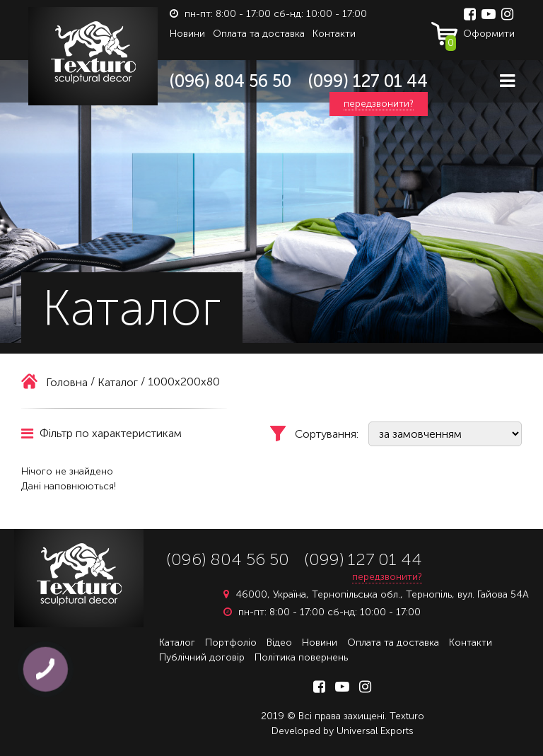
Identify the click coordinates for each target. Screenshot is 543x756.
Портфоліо (231, 642)
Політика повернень (301, 657)
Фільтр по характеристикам (101, 433)
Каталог (177, 642)
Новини (187, 34)
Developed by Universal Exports (343, 731)
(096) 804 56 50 (230, 81)
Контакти (334, 34)
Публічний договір (202, 657)
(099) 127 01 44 (368, 81)
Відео (279, 642)
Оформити (480, 37)
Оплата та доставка (259, 34)
